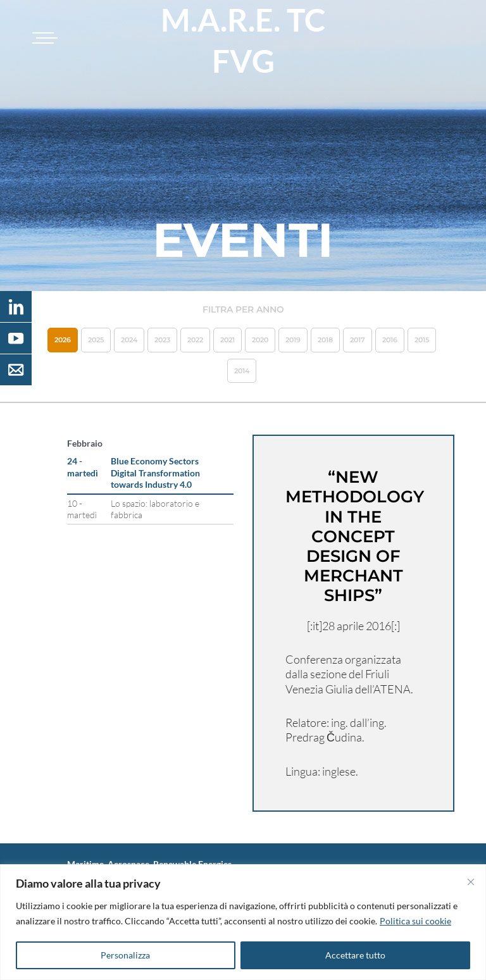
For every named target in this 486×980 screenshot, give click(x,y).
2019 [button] (293, 340)
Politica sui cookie (415, 921)
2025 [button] (96, 340)
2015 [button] (422, 340)
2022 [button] (195, 340)
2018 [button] (325, 340)
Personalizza (125, 955)
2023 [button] (162, 340)
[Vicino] (471, 882)
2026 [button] (63, 340)
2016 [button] (390, 340)
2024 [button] (129, 340)
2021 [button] (227, 340)
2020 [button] (260, 340)
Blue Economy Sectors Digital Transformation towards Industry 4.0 (155, 472)
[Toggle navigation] (43, 38)
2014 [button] (242, 371)
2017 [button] (358, 340)
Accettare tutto (355, 955)
